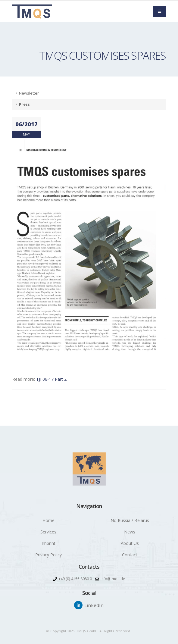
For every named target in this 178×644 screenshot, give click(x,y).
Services (48, 532)
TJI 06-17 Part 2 (51, 379)
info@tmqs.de (113, 579)
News (130, 532)
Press (24, 104)
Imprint (48, 543)
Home (48, 520)
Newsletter (29, 93)
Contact (130, 555)
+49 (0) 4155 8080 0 (75, 579)
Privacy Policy (48, 555)
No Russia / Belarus (130, 520)
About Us (130, 543)
